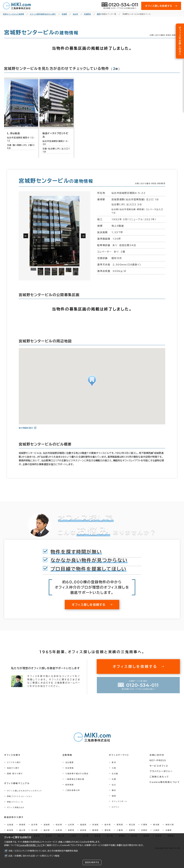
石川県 (34, 830)
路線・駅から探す (15, 773)
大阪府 (156, 830)
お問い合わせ (157, 755)
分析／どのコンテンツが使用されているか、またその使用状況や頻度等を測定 (43, 851)
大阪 (114, 768)
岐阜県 (83, 830)
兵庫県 (169, 830)
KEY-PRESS (158, 760)
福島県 (83, 825)
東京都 (156, 825)
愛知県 (108, 830)
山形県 (71, 825)
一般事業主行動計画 (75, 779)
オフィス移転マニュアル (17, 783)
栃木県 (108, 825)
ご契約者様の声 (73, 790)
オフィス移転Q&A (16, 807)
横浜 (114, 790)
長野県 (71, 830)
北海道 (10, 825)
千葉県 (144, 825)
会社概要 (70, 762)
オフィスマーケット (119, 755)
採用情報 (70, 785)
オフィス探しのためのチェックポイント (24, 791)
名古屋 (115, 773)
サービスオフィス (159, 766)
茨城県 (95, 825)
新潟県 (10, 830)
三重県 (120, 830)
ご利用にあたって (159, 777)
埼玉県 (132, 825)
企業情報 (67, 755)
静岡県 (95, 830)
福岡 (114, 796)
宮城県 (47, 825)
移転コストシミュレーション (20, 796)
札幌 (114, 779)
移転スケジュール (15, 802)
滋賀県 (132, 830)
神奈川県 (170, 825)
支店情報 (70, 768)
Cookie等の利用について (31, 845)
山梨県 (59, 830)
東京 (114, 762)
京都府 (144, 830)
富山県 (22, 830)
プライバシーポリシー (161, 771)
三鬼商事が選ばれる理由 (77, 773)
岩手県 (34, 825)
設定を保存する (92, 862)
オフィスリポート (119, 801)
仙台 (114, 785)
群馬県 (120, 825)
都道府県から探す (14, 817)
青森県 (22, 825)
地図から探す (13, 768)
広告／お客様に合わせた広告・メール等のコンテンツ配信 (34, 856)
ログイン (116, 807)
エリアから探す (14, 762)
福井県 (47, 830)
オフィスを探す (12, 755)
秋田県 (59, 825)
